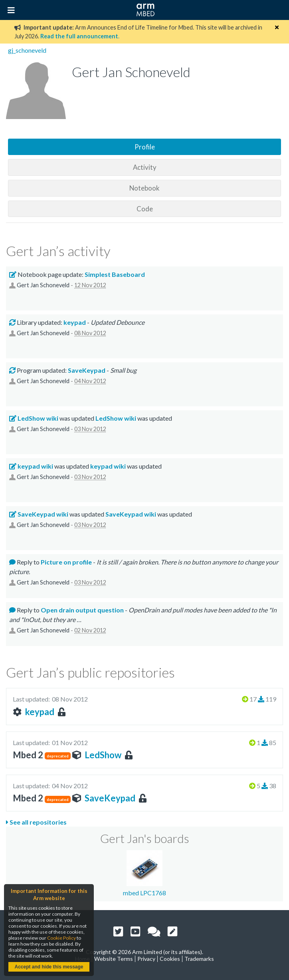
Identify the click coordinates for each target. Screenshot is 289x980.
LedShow (103, 755)
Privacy (146, 959)
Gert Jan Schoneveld (43, 285)
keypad (40, 712)
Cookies (170, 959)
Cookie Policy (61, 938)
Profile (145, 147)
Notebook (144, 188)
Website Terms (114, 959)
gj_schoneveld (27, 50)
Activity (145, 167)
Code (145, 209)
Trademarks (199, 959)
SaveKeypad (110, 798)
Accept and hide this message (49, 967)
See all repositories (36, 822)
